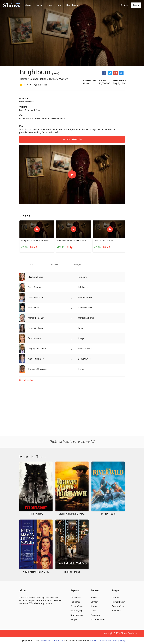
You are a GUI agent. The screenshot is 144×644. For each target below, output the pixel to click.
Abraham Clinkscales (38, 369)
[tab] (31, 265)
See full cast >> (26, 380)
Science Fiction (38, 79)
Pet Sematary (36, 514)
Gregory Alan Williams (38, 349)
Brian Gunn (24, 110)
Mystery (63, 79)
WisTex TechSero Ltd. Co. (52, 640)
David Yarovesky (27, 102)
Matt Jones (33, 308)
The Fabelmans (72, 572)
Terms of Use (105, 640)
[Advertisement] (72, 408)
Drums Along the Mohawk (72, 514)
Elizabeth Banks (27, 119)
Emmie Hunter (35, 338)
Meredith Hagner (36, 318)
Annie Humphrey (36, 359)
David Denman (42, 119)
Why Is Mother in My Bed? (36, 572)
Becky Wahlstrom (36, 328)
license (93, 640)
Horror (24, 79)
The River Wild (108, 514)
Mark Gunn (36, 110)
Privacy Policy (119, 640)
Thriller (53, 79)
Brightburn (35, 72)
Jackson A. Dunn (58, 119)
